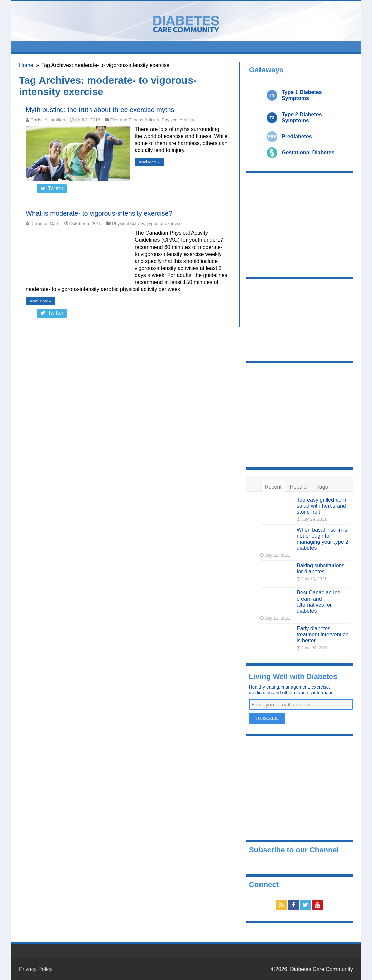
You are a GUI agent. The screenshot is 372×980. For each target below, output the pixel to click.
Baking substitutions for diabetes (320, 569)
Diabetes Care (45, 224)
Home (26, 65)
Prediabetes (297, 136)
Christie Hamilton (48, 120)
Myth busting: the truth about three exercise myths (100, 110)
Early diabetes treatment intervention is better (323, 635)
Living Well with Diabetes (293, 676)
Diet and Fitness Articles (135, 120)
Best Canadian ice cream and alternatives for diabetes (318, 602)
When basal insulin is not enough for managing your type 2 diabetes (322, 539)
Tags (322, 487)
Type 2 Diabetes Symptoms (302, 117)
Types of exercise (164, 224)
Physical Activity (178, 120)
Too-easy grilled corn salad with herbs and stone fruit (321, 506)
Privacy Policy (36, 969)
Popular (299, 487)
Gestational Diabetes (308, 153)
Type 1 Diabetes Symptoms (302, 95)
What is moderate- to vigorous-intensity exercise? (99, 213)
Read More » (149, 162)
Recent (273, 487)
